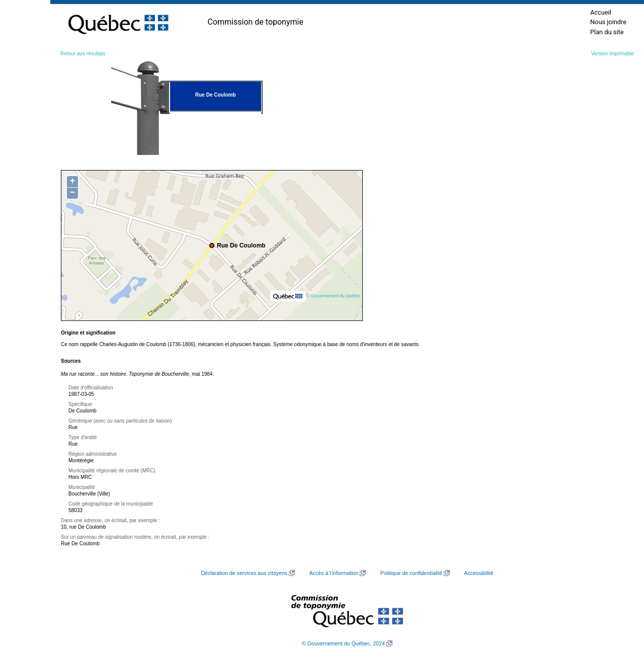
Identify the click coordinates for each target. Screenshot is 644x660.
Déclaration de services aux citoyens (244, 573)
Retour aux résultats (83, 54)
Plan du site (607, 32)
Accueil (601, 12)
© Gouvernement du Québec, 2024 (343, 643)
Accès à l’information (334, 573)
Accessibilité (478, 573)
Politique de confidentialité (411, 573)
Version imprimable (613, 54)
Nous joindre (608, 22)
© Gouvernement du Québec (333, 296)
